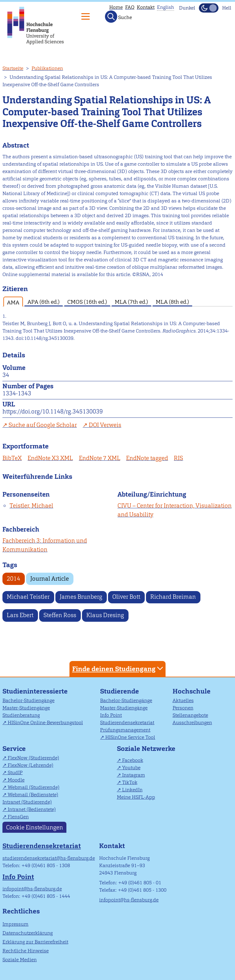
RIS (178, 458)
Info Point (111, 715)
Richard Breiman (173, 597)
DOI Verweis (105, 425)
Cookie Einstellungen (35, 827)
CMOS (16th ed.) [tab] (87, 302)
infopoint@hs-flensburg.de (32, 889)
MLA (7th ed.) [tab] (131, 302)
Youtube (131, 768)
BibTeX (12, 458)
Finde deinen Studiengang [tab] (118, 669)
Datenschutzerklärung (28, 933)
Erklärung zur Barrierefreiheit (35, 942)
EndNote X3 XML (50, 458)
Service (14, 749)
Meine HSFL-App (136, 797)
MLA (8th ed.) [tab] (172, 302)
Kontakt (146, 7)
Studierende (119, 691)
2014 (13, 579)
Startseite (13, 68)
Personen (183, 708)
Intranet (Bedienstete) (32, 809)
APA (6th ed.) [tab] (44, 302)
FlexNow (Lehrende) (30, 765)
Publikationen (47, 68)
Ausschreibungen (192, 723)
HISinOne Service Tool (130, 737)
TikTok (130, 782)
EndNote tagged (147, 458)
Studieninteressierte (35, 691)
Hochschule (192, 691)
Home (116, 7)
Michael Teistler (28, 597)
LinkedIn (132, 790)
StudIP (15, 772)
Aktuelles (183, 700)
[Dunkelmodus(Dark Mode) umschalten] (209, 8)
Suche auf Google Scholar (43, 425)
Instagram (134, 775)
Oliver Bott (126, 597)
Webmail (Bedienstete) (33, 795)
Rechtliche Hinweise (26, 951)
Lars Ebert (20, 615)
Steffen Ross (60, 615)
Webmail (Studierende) (34, 787)
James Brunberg (81, 597)
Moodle (16, 780)
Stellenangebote (190, 715)
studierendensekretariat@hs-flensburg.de (49, 858)
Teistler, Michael (31, 506)
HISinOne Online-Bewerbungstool (45, 723)
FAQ (130, 7)
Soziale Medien (20, 960)
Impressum (15, 924)
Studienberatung (21, 715)
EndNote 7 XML (100, 458)
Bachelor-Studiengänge (28, 700)
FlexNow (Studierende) (33, 758)
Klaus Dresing (105, 615)
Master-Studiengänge (26, 708)
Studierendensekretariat (127, 723)
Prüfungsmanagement (125, 730)
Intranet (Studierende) (27, 802)
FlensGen (18, 817)
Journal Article (50, 579)
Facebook (133, 760)
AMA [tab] (13, 302)
